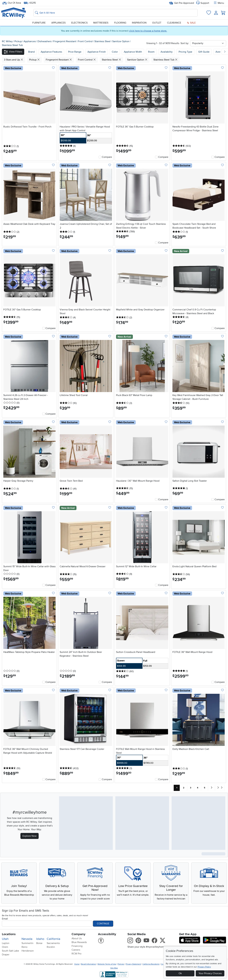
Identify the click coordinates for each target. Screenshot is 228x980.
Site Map (114, 968)
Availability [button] (167, 52)
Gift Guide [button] (204, 52)
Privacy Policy (204, 967)
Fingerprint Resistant (65, 41)
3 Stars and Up (14, 60)
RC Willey (7, 41)
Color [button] (115, 52)
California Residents (151, 964)
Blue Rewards (79, 942)
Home (77, 964)
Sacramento (53, 943)
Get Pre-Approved (182, 3)
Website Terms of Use (107, 964)
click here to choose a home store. (148, 31)
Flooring (120, 23)
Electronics (79, 23)
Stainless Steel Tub (12, 45)
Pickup (18, 41)
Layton (6, 943)
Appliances (58, 23)
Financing (77, 946)
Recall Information (89, 964)
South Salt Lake (10, 951)
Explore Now (30, 836)
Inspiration (139, 23)
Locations (9, 934)
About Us (77, 938)
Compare (107, 157)
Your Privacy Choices (210, 973)
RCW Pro (76, 954)
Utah (5, 939)
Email (5, 919)
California (54, 939)
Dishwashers (45, 41)
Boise (39, 943)
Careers (76, 950)
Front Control (86, 41)
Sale (191, 23)
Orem (5, 947)
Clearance (174, 23)
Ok (180, 973)
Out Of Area (12, 3)
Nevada (27, 939)
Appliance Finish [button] (97, 52)
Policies (121, 964)
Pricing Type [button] (185, 52)
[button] (13, 52)
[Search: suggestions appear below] (116, 13)
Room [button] (151, 52)
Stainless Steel (103, 41)
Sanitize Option (121, 41)
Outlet (157, 23)
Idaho (40, 939)
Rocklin (51, 947)
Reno (24, 947)
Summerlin (27, 943)
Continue (103, 924)
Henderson (28, 951)
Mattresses (101, 23)
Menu (219, 3)
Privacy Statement (133, 964)
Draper (6, 955)
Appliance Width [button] (133, 52)
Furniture (39, 23)
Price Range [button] (75, 52)
